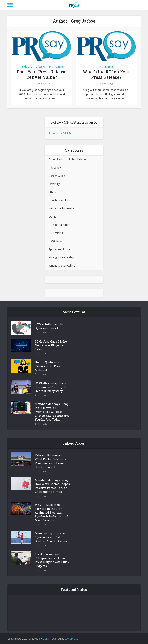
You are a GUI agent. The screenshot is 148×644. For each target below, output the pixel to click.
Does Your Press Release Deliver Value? (42, 74)
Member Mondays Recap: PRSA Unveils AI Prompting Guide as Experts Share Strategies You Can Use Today (52, 412)
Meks (46, 639)
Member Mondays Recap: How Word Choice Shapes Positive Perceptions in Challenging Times (52, 486)
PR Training (56, 66)
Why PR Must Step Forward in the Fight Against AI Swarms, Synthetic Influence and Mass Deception (52, 513)
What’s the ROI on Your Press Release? (106, 74)
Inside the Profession (33, 66)
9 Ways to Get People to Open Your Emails (51, 326)
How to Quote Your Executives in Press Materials (48, 366)
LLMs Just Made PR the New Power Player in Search (51, 345)
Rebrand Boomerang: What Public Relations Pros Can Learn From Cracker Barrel (50, 461)
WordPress (71, 639)
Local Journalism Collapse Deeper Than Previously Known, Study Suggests (52, 560)
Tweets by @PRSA (60, 133)
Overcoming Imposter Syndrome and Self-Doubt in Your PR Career (51, 537)
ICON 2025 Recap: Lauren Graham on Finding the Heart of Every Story (52, 387)
